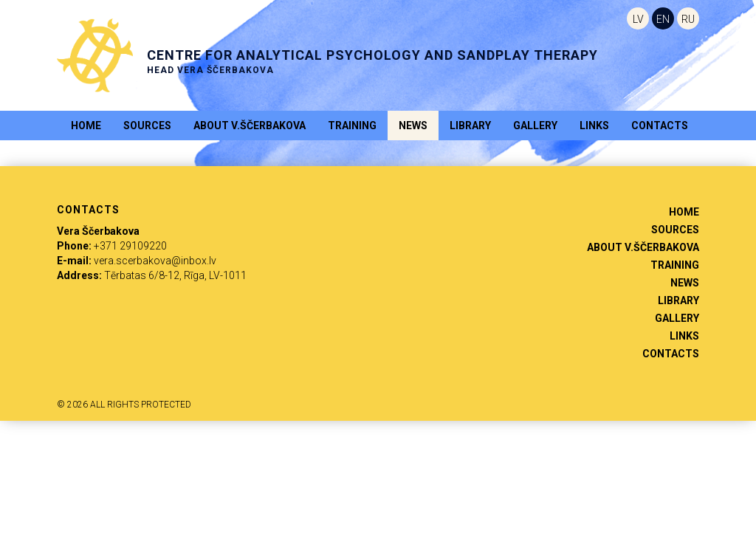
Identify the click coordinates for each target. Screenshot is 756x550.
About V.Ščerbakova (250, 126)
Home (86, 126)
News (413, 126)
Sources (147, 126)
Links (594, 126)
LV (638, 19)
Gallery (535, 126)
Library (470, 126)
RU (688, 19)
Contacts (660, 126)
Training (352, 126)
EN (663, 19)
